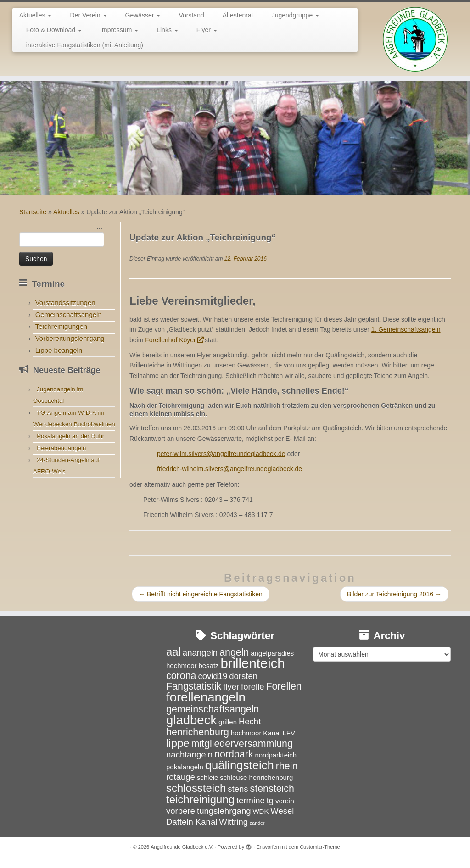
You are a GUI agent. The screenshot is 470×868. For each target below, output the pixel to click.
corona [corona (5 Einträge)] (181, 676)
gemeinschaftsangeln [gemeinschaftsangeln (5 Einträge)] (213, 709)
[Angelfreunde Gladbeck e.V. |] (415, 39)
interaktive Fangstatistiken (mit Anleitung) (85, 45)
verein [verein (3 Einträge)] (285, 801)
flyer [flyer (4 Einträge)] (231, 687)
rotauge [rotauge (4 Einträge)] (181, 777)
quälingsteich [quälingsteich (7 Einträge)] (240, 765)
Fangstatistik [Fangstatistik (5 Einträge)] (194, 686)
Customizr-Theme (320, 847)
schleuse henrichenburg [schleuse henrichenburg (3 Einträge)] (256, 777)
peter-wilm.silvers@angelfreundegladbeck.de (221, 454)
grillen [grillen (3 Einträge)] (228, 722)
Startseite (33, 212)
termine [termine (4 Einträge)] (251, 800)
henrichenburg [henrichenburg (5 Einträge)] (198, 732)
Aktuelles (36, 15)
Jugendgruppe (295, 15)
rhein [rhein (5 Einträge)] (287, 766)
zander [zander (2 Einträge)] (257, 823)
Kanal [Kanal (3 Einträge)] (272, 733)
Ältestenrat (238, 15)
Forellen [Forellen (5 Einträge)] (283, 686)
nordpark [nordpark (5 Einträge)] (234, 754)
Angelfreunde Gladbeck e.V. (182, 847)
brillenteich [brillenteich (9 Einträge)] (252, 663)
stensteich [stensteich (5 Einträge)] (272, 789)
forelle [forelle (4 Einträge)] (253, 687)
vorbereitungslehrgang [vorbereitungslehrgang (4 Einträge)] (209, 811)
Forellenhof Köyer (174, 340)
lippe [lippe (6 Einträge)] (178, 743)
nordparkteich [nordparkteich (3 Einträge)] (276, 755)
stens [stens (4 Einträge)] (238, 789)
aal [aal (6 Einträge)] (173, 652)
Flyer (207, 30)
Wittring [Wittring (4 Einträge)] (233, 822)
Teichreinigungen (61, 326)
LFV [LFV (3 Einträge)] (289, 733)
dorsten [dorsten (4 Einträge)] (243, 676)
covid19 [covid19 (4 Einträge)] (213, 676)
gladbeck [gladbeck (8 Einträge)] (191, 720)
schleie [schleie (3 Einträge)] (208, 777)
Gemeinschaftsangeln (69, 314)
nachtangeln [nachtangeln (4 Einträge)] (189, 754)
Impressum (119, 30)
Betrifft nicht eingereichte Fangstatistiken (201, 594)
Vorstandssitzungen (65, 303)
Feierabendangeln (61, 448)
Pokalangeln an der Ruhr (70, 436)
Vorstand (191, 15)
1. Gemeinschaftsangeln (406, 329)
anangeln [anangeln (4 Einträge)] (200, 653)
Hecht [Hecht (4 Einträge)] (250, 721)
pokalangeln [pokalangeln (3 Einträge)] (185, 767)
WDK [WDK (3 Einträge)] (260, 811)
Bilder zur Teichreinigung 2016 (394, 594)
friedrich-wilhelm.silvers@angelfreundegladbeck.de (229, 469)
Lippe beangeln (59, 350)
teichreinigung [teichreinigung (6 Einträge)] (200, 799)
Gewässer (143, 15)
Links (167, 30)
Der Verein (88, 15)
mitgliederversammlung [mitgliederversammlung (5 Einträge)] (242, 744)
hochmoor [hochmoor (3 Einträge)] (246, 733)
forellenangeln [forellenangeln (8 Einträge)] (206, 697)
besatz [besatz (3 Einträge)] (208, 665)
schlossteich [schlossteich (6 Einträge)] (196, 788)
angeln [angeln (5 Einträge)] (234, 652)
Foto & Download (54, 30)
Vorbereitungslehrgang (70, 338)
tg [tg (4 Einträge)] (270, 800)
